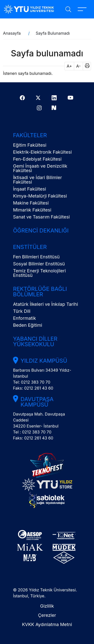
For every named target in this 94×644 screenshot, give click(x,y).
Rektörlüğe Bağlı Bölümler (40, 292)
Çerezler (47, 615)
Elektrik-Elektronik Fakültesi (42, 152)
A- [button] (78, 66)
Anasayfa (12, 33)
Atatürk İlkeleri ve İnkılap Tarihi (45, 304)
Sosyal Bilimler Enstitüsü (39, 264)
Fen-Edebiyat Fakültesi (37, 159)
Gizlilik (47, 606)
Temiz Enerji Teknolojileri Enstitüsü (39, 273)
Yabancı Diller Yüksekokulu (35, 341)
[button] (86, 66)
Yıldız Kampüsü (44, 361)
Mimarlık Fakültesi (32, 210)
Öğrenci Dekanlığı (41, 230)
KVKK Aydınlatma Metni (47, 624)
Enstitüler (30, 247)
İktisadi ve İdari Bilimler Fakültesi (37, 180)
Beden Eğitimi (28, 325)
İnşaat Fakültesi (30, 189)
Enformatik (24, 318)
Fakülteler (30, 135)
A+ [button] (69, 66)
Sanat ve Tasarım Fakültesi (41, 217)
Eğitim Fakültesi (30, 145)
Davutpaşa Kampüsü (37, 402)
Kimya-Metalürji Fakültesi (40, 196)
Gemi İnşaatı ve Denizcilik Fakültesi (40, 168)
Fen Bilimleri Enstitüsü (36, 257)
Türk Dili (22, 311)
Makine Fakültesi (31, 203)
